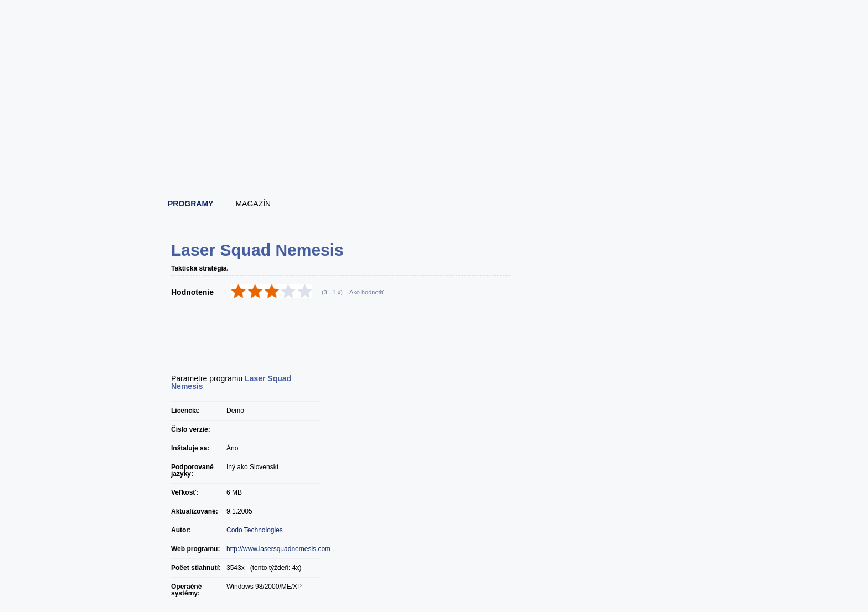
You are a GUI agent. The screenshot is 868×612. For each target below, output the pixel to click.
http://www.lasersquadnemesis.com (278, 549)
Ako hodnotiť (366, 292)
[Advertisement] (435, 160)
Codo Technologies (255, 530)
